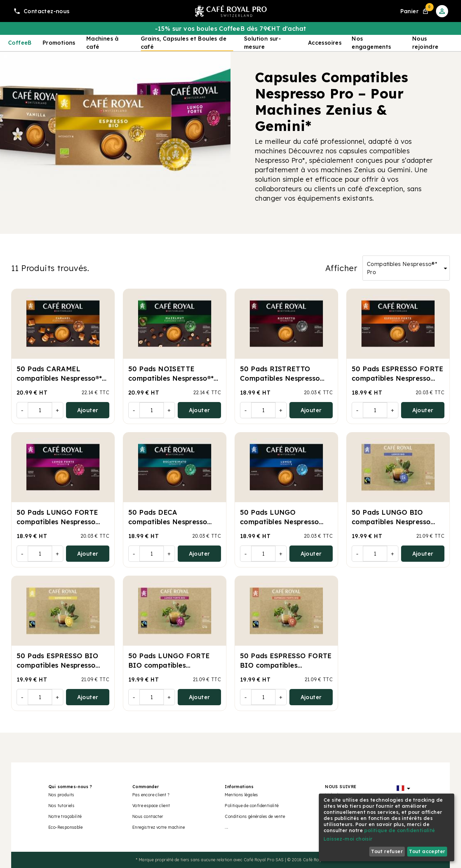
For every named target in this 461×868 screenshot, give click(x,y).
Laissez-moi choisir (348, 839)
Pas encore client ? (151, 795)
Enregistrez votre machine (159, 827)
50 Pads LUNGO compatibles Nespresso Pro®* (279, 522)
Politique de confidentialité (252, 806)
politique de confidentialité (400, 830)
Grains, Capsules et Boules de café (184, 43)
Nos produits (61, 795)
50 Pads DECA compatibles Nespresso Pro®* (168, 522)
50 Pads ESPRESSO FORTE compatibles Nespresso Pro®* (398, 378)
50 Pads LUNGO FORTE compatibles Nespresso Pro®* (57, 522)
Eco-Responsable (65, 827)
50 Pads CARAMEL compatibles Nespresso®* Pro (59, 378)
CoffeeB (20, 43)
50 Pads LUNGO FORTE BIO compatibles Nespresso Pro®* (169, 665)
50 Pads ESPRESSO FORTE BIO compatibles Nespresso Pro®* (286, 665)
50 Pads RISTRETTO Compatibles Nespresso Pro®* (280, 378)
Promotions (59, 43)
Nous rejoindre (425, 43)
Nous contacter (148, 816)
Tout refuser (387, 851)
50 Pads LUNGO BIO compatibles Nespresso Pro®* (391, 522)
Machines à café (103, 43)
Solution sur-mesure (262, 43)
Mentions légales (241, 795)
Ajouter (88, 410)
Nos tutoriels (61, 806)
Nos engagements (371, 43)
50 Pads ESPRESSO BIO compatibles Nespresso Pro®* (57, 665)
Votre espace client (151, 806)
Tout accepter (427, 851)
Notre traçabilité (65, 816)
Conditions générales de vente (255, 816)
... (226, 827)
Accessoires (325, 43)
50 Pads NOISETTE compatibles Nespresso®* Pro (171, 378)
